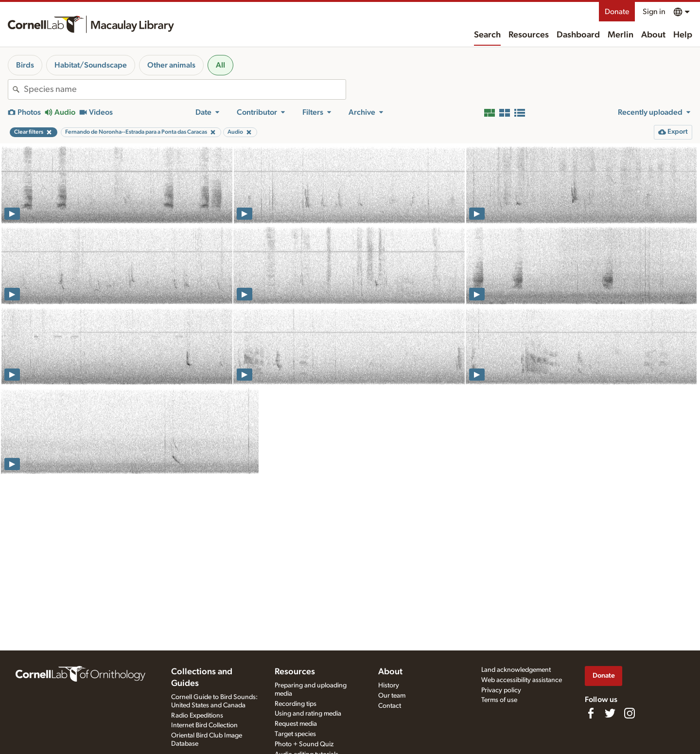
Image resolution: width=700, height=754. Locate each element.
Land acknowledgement (516, 670)
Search (487, 35)
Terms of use (499, 700)
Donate (617, 12)
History (389, 685)
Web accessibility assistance (522, 680)
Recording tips (296, 704)
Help (683, 35)
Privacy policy (501, 690)
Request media (296, 724)
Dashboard (578, 35)
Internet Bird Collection (204, 725)
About (653, 35)
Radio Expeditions (197, 716)
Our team (392, 696)
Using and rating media (308, 714)
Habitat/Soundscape (91, 65)
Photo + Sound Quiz (304, 744)
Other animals (171, 65)
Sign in (654, 12)
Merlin (621, 35)
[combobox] (185, 89)
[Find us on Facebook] (591, 713)
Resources (529, 35)
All (220, 65)
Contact (390, 706)
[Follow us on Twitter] (610, 713)
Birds (25, 65)
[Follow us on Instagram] (630, 713)
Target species (295, 734)
